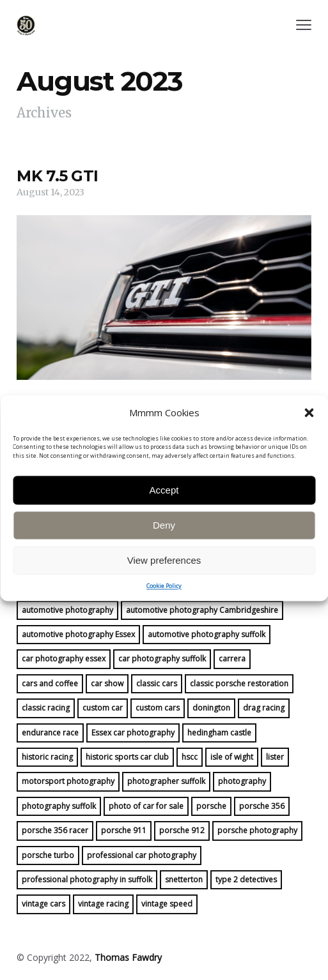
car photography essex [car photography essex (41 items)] (64, 659)
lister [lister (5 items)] (275, 757)
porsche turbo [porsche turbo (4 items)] (48, 855)
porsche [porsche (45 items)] (211, 806)
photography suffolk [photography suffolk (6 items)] (59, 806)
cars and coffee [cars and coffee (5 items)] (50, 683)
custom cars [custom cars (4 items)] (158, 708)
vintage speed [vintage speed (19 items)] (167, 904)
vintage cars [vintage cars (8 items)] (43, 904)
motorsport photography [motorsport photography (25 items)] (68, 781)
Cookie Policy (164, 618)
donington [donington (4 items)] (211, 708)
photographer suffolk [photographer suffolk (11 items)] (166, 781)
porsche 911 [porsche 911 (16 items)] (124, 830)
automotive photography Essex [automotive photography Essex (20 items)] (78, 634)
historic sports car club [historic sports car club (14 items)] (127, 757)
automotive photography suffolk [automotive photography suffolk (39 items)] (207, 634)
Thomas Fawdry (128, 957)
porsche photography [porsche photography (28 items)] (257, 830)
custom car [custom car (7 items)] (103, 708)
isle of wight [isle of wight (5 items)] (232, 757)
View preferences (164, 592)
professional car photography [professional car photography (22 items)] (142, 855)
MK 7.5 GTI (57, 176)
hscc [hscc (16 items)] (190, 757)
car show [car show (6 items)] (107, 683)
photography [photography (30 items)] (242, 781)
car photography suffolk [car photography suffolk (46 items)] (162, 659)
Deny (164, 556)
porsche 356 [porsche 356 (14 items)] (262, 806)
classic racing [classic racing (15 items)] (46, 708)
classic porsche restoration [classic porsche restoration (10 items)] (239, 683)
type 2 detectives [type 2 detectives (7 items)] (246, 879)
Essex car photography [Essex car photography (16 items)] (133, 733)
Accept (164, 521)
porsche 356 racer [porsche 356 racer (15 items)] (55, 830)
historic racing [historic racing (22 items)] (47, 757)
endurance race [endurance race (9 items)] (50, 733)
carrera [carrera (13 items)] (232, 659)
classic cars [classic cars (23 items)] (157, 683)
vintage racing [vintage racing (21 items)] (103, 904)
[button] (309, 445)
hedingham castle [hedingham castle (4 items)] (219, 733)
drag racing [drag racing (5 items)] (264, 708)
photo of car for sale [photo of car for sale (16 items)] (146, 806)
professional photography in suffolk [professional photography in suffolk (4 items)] (87, 879)
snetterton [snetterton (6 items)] (184, 879)
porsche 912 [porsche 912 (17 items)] (182, 830)
